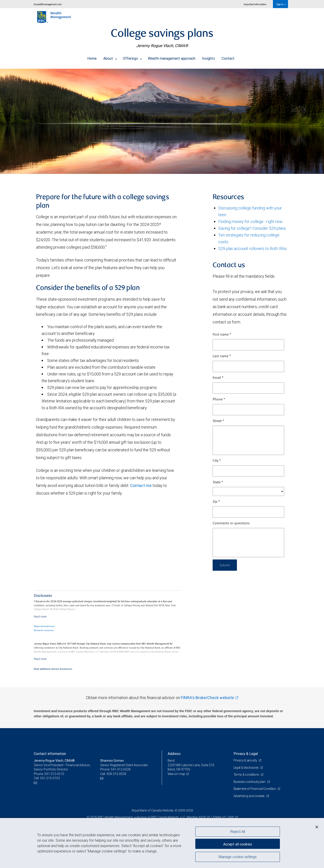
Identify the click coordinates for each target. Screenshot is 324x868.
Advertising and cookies (250, 796)
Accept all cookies (238, 843)
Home (92, 57)
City (217, 461)
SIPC (231, 817)
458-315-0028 (116, 774)
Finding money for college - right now (250, 222)
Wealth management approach (172, 57)
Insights (208, 57)
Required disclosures (44, 626)
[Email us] (36, 783)
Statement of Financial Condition (256, 789)
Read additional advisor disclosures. (53, 669)
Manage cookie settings (238, 857)
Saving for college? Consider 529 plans (252, 228)
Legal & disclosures (247, 768)
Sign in (281, 4)
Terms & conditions (247, 775)
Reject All (238, 832)
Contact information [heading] (50, 754)
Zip (216, 502)
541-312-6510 (54, 774)
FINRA (217, 817)
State (218, 482)
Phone (219, 400)
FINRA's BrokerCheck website (207, 698)
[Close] (317, 827)
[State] (248, 491)
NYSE (202, 817)
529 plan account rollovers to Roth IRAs (253, 249)
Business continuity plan (250, 782)
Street (218, 421)
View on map (177, 774)
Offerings (133, 57)
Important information (255, 4)
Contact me (141, 485)
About (110, 57)
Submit (225, 565)
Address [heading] (174, 754)
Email (218, 378)
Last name (222, 356)
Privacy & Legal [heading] (246, 754)
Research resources (44, 630)
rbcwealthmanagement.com (48, 4)
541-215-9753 (50, 778)
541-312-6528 (121, 769)
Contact (228, 57)
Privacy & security (246, 760)
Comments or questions (231, 523)
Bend (171, 761)
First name (222, 335)
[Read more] (40, 617)
